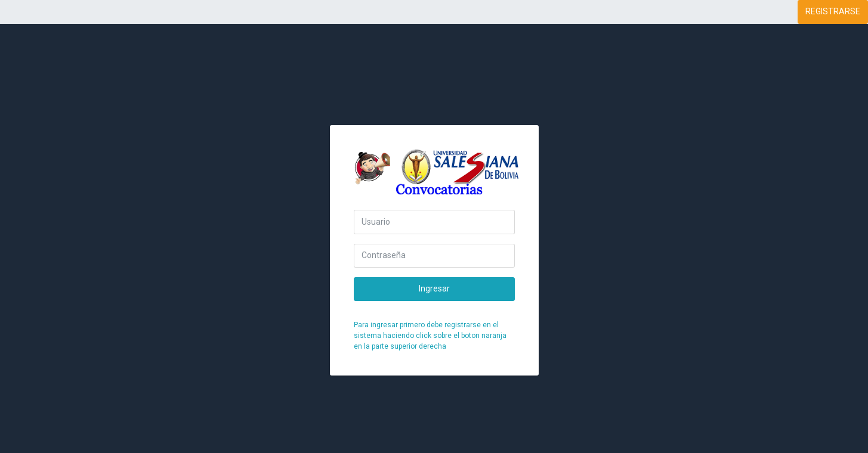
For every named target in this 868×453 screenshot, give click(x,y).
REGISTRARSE (833, 11)
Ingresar (434, 288)
